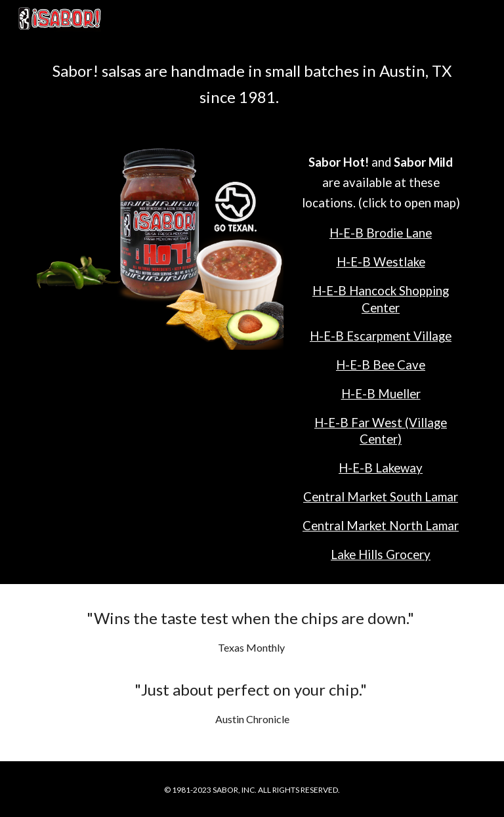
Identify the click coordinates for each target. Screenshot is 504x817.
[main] (252, 84)
